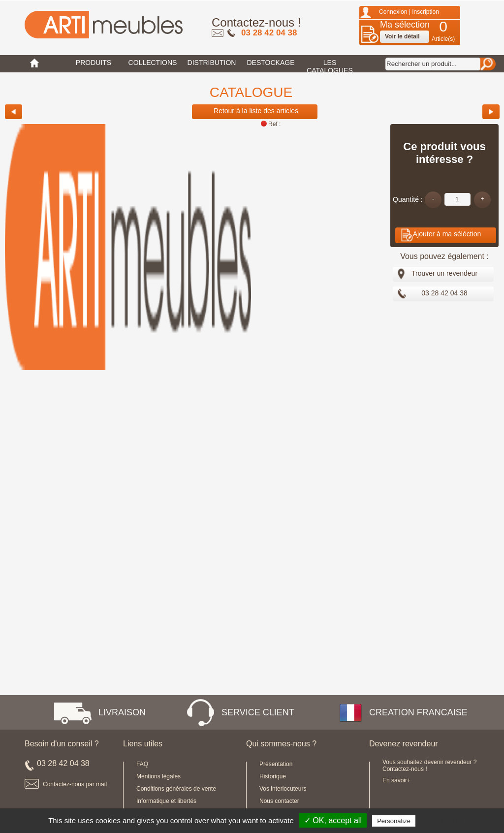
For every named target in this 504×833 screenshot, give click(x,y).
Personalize (394, 821)
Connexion (393, 12)
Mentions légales (158, 776)
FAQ (142, 764)
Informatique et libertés (166, 801)
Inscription (425, 12)
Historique (273, 776)
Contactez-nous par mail (75, 784)
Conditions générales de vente (176, 789)
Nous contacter (279, 801)
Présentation (276, 764)
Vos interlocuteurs (283, 789)
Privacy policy (441, 821)
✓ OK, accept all (333, 820)
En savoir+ (396, 780)
